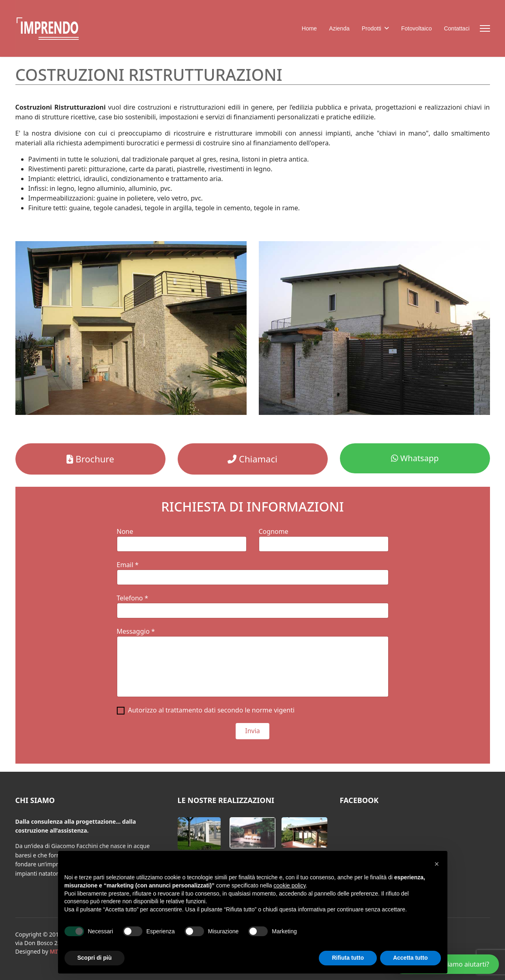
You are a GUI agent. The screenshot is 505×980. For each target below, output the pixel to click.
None (125, 531)
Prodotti (372, 28)
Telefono (133, 598)
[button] (199, 833)
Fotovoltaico (416, 28)
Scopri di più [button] (95, 958)
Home (309, 28)
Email (128, 565)
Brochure (90, 459)
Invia (252, 731)
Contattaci (457, 28)
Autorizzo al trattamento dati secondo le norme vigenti (212, 710)
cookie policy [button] (289, 885)
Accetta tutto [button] (410, 958)
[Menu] (485, 28)
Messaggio (136, 631)
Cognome (274, 531)
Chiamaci (252, 459)
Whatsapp (415, 458)
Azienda (339, 28)
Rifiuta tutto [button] (348, 958)
